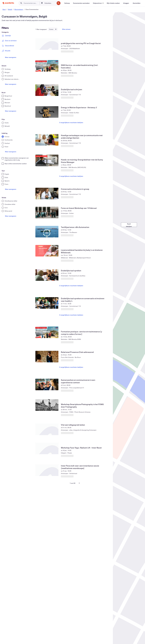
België (10, 9)
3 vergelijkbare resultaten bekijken (71, 122)
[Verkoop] (67, 3)
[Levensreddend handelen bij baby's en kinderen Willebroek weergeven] (47, 251)
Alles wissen (66, 29)
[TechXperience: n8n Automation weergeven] (47, 232)
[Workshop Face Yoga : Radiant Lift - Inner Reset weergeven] (47, 448)
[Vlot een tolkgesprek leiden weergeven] (47, 429)
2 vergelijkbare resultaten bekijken (71, 176)
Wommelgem (19, 9)
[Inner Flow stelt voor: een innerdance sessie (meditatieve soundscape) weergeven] (47, 470)
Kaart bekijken (129, 225)
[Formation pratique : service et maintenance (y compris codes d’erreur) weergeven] (47, 332)
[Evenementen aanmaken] (81, 3)
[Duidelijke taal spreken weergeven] (47, 275)
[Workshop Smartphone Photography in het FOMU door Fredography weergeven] (47, 405)
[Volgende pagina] (79, 483)
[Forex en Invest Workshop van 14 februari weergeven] (47, 213)
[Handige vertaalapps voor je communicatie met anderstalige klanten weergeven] (47, 140)
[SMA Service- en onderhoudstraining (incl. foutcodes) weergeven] (47, 66)
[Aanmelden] (137, 3)
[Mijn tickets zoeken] (113, 3)
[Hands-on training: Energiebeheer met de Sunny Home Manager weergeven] (47, 160)
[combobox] (50, 3)
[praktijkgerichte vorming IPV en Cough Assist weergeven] (47, 44)
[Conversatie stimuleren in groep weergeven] (47, 193)
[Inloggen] (126, 3)
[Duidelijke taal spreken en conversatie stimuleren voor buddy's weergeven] (47, 303)
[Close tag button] (56, 29)
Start (4, 9)
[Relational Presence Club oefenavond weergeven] (47, 357)
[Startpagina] (8, 3)
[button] (98, 3)
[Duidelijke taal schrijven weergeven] (47, 90)
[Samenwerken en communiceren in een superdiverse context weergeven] (47, 384)
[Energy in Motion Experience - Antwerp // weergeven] (47, 112)
